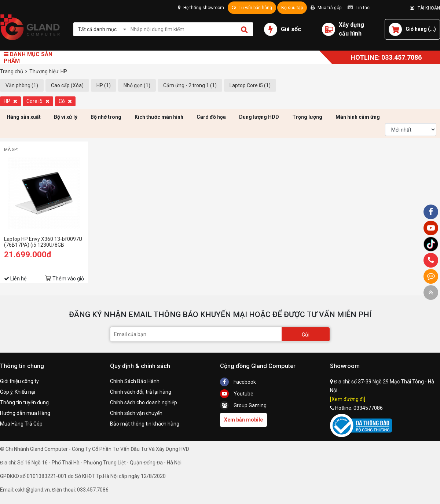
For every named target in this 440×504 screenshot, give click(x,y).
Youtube (237, 394)
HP (10, 101)
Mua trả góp (326, 8)
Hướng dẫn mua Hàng (25, 413)
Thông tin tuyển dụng (24, 402)
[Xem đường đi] (348, 399)
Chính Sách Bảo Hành (135, 381)
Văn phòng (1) (22, 85)
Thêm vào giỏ (68, 279)
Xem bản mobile (243, 420)
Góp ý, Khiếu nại (18, 392)
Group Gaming (243, 405)
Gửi (306, 335)
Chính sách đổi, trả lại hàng (141, 392)
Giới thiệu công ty (19, 381)
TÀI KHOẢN (425, 8)
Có (65, 101)
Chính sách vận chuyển (136, 413)
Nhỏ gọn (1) (137, 85)
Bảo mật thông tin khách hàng (145, 424)
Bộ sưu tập (292, 8)
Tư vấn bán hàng (252, 8)
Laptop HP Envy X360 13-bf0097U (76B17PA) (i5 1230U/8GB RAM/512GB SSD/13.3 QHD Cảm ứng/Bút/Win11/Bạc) (43, 242)
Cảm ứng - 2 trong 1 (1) (190, 85)
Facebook (238, 382)
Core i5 (38, 101)
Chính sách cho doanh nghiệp (144, 402)
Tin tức (359, 8)
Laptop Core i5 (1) (250, 85)
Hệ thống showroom (201, 8)
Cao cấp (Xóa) (67, 85)
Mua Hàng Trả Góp (21, 424)
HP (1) (104, 85)
